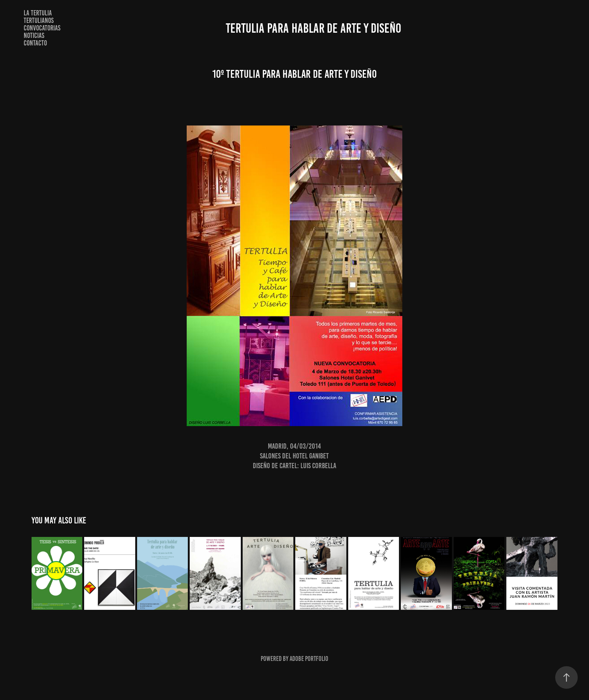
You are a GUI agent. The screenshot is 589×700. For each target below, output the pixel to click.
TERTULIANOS (39, 20)
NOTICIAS (34, 36)
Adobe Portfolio (309, 659)
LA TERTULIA (38, 13)
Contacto (35, 43)
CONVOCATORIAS (42, 28)
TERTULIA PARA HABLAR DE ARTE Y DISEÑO (313, 28)
